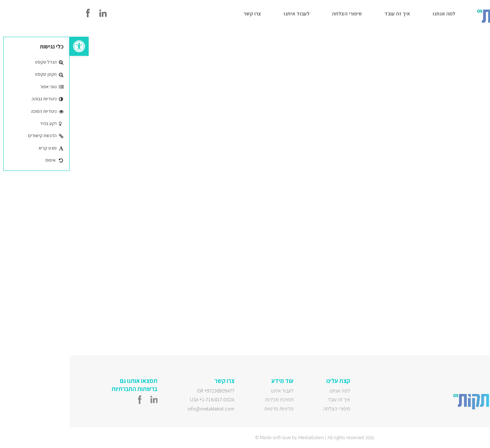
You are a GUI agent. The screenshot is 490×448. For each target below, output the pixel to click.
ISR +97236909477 (146, 391)
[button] (10, 46)
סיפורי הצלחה (277, 14)
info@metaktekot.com (141, 409)
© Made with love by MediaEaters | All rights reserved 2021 (245, 438)
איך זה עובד (328, 14)
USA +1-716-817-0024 (143, 399)
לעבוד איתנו (227, 14)
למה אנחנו (374, 14)
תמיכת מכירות (210, 399)
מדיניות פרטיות (209, 409)
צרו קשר (183, 14)
